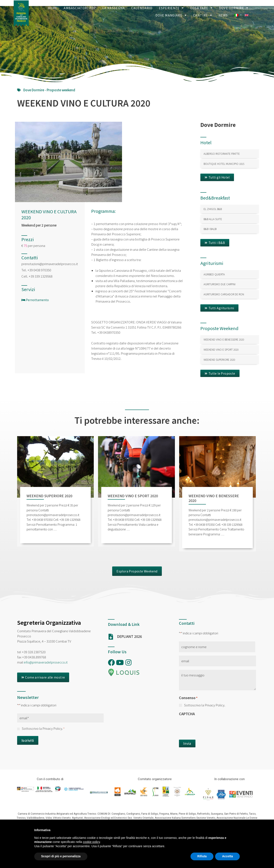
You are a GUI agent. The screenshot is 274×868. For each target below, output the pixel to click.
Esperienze (171, 8)
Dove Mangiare (171, 15)
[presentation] (211, 727)
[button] (217, 177)
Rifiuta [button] (202, 856)
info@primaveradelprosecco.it (46, 662)
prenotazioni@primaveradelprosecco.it (50, 264)
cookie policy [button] (91, 842)
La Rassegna (114, 8)
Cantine (203, 15)
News (223, 15)
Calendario (142, 8)
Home (52, 8)
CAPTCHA (187, 714)
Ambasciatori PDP (80, 8)
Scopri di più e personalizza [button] (61, 856)
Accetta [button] (227, 856)
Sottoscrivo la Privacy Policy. (43, 728)
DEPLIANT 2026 (130, 636)
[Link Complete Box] (230, 154)
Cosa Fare (201, 8)
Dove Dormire (234, 8)
